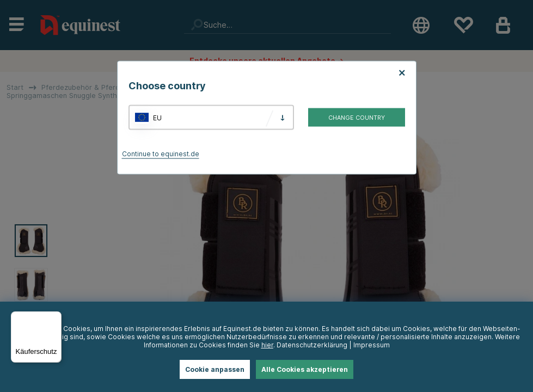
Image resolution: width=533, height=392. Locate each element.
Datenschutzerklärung (312, 345)
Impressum (372, 345)
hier (267, 345)
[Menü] (55, 318)
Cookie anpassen (215, 369)
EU (157, 117)
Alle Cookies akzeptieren (305, 369)
